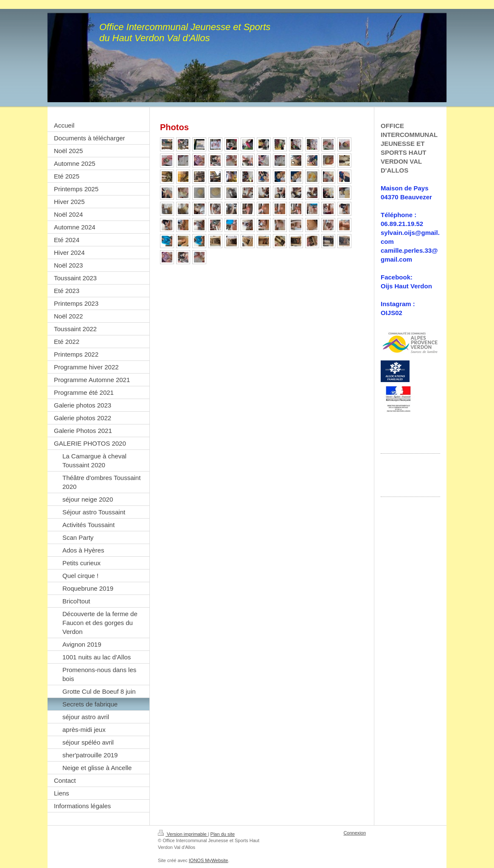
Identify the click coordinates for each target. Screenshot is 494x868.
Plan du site (223, 834)
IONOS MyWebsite (209, 860)
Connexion (355, 833)
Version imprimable (183, 834)
